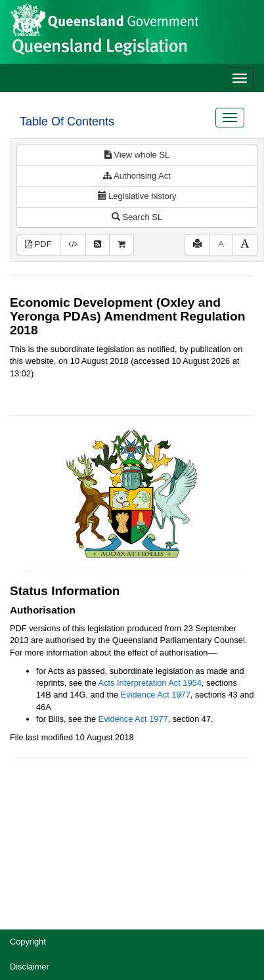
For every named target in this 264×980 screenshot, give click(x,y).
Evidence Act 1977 (156, 695)
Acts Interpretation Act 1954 (150, 683)
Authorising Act (137, 176)
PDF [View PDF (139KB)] (38, 244)
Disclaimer (30, 967)
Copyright (28, 942)
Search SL (137, 217)
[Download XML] (73, 245)
